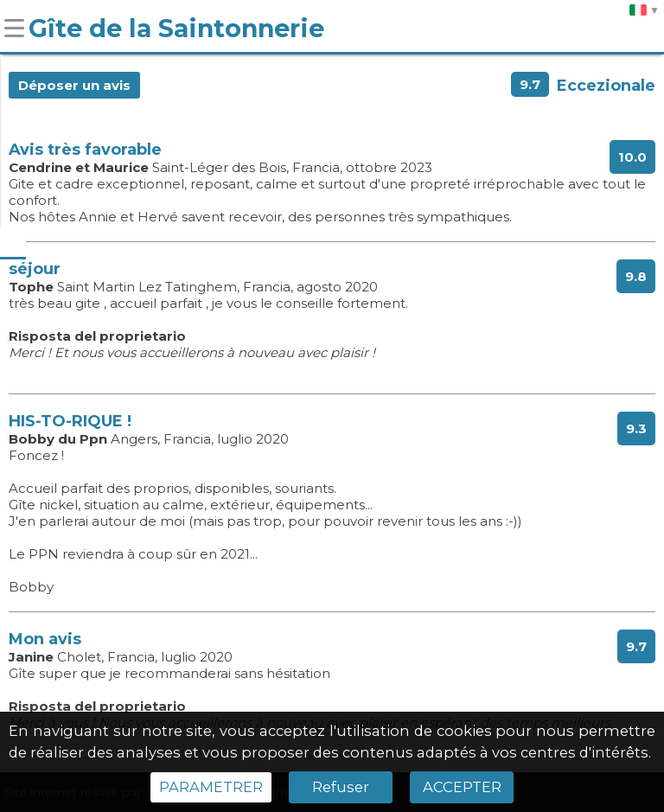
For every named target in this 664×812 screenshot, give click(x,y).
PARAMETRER (211, 787)
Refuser (341, 787)
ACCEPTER (462, 787)
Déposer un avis (74, 85)
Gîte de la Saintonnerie (176, 28)
